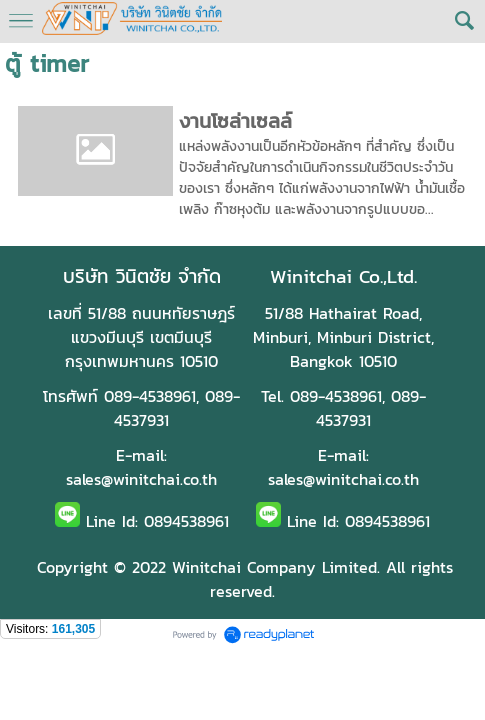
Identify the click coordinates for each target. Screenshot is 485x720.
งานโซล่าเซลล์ (235, 121)
